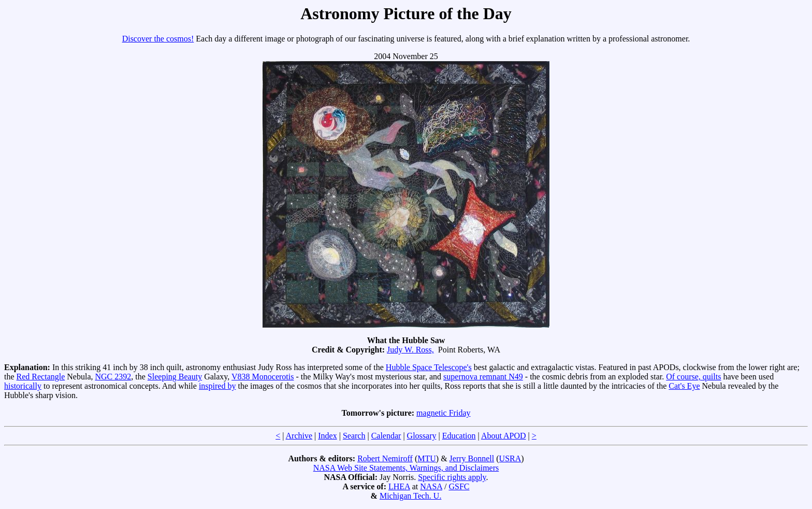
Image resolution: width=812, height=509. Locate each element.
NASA (431, 486)
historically (23, 386)
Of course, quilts (693, 377)
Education (459, 436)
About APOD (504, 436)
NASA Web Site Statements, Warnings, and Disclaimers (406, 468)
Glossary (422, 436)
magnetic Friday (443, 413)
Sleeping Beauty (175, 377)
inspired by (218, 386)
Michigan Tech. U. (410, 496)
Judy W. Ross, (410, 350)
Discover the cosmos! (158, 39)
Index (327, 436)
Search (354, 436)
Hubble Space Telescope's (429, 367)
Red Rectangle (41, 377)
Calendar (386, 436)
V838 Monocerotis (263, 377)
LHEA (399, 486)
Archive (299, 436)
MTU (427, 458)
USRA (510, 458)
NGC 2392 (113, 377)
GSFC (459, 486)
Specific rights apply (452, 477)
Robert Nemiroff (385, 458)
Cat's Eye (684, 386)
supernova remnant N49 (483, 377)
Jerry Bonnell (472, 458)
